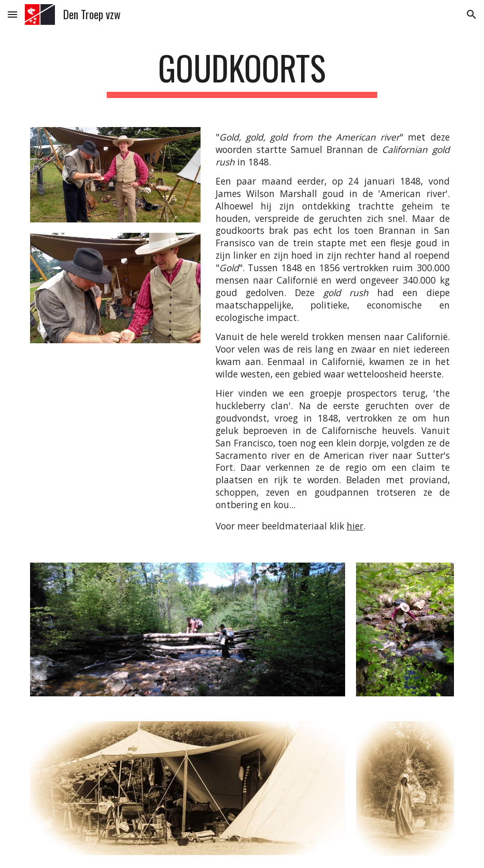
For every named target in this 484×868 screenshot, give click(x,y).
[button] (12, 14)
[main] (242, 73)
